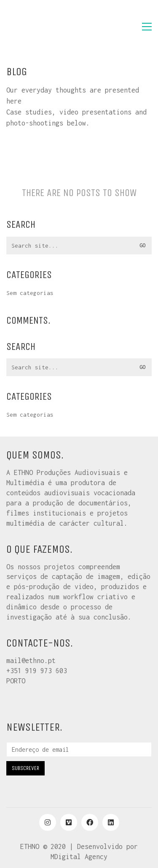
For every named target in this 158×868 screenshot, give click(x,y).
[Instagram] (48, 822)
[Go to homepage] (48, 27)
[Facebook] (90, 822)
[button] (147, 27)
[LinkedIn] (111, 822)
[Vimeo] (69, 822)
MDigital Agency (79, 857)
